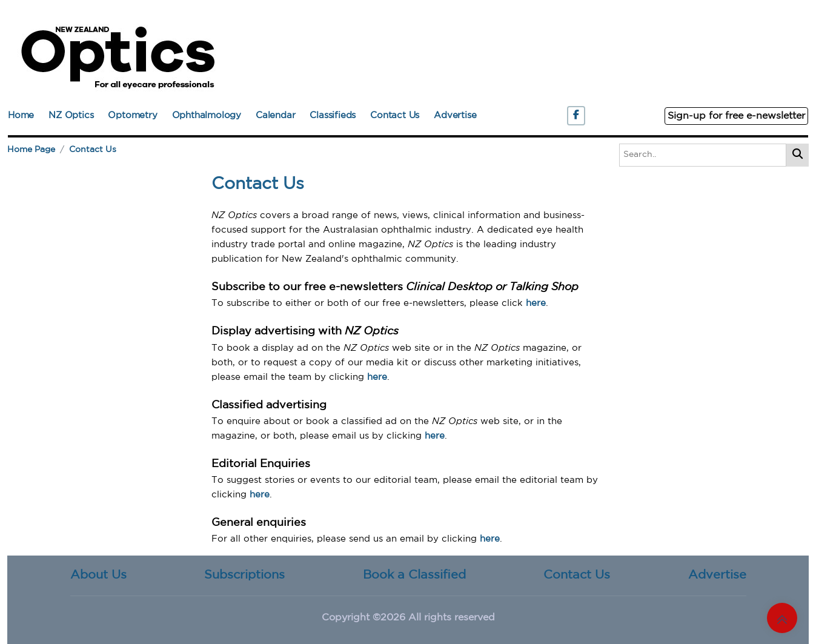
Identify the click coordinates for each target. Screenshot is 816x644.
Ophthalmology (207, 115)
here (536, 303)
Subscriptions (244, 575)
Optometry (132, 115)
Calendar (275, 115)
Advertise (455, 115)
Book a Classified (414, 575)
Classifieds (333, 115)
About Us (98, 575)
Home (21, 115)
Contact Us (395, 115)
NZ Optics (71, 115)
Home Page (31, 150)
